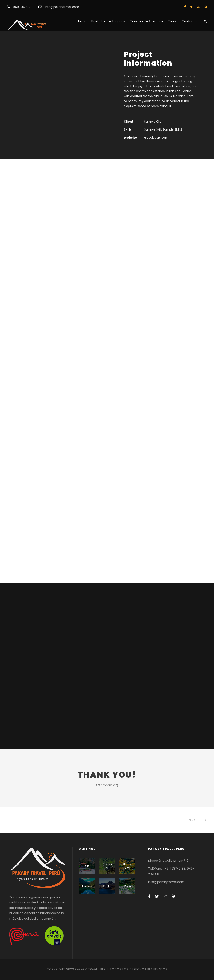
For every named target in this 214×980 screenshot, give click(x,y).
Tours (172, 21)
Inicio (82, 21)
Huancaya (127, 866)
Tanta (107, 886)
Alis (87, 866)
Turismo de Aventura (147, 21)
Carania (107, 866)
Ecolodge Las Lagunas (108, 21)
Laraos (87, 886)
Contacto (189, 21)
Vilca (127, 886)
